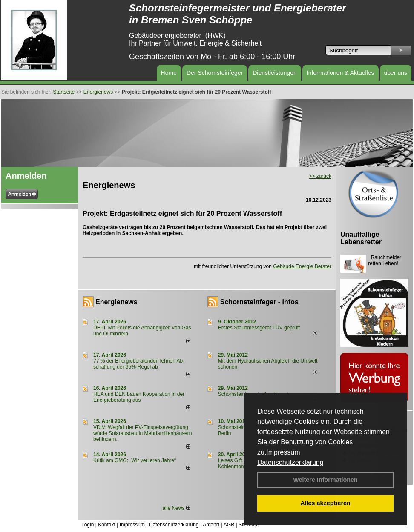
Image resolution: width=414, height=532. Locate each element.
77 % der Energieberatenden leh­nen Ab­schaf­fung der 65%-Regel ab (139, 364)
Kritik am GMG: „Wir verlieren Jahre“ (135, 460)
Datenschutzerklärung (290, 462)
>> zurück (320, 176)
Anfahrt (211, 525)
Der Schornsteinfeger (215, 73)
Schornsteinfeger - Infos (259, 302)
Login (88, 525)
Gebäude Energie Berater (302, 266)
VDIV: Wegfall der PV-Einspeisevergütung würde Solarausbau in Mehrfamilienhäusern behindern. (142, 433)
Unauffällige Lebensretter (361, 238)
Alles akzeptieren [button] (325, 503)
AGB (229, 525)
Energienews (116, 302)
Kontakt (107, 525)
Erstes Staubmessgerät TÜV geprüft (259, 328)
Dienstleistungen (275, 73)
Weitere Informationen (325, 480)
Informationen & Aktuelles (341, 73)
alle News (176, 508)
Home (169, 73)
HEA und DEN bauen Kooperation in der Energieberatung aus (139, 397)
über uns (396, 73)
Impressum (283, 452)
